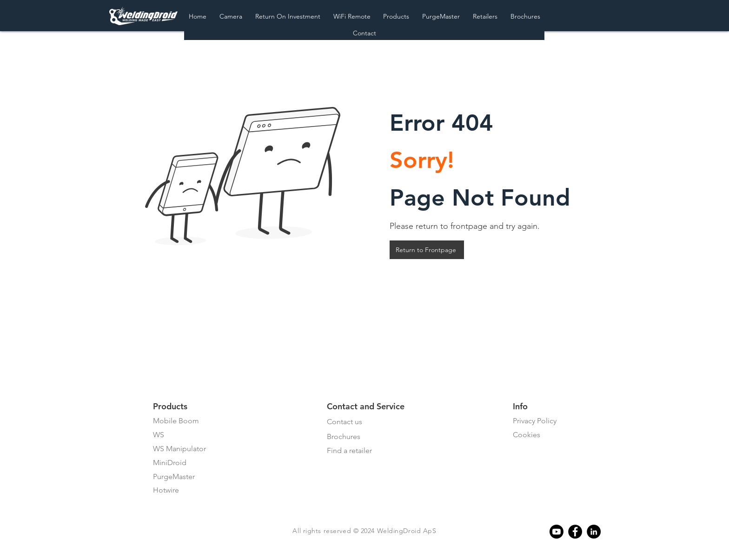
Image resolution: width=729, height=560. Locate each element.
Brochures (344, 437)
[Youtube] (557, 532)
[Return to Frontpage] (427, 250)
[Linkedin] (594, 532)
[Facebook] (575, 532)
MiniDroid (170, 463)
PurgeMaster (174, 477)
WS (159, 435)
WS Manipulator (179, 449)
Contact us (345, 422)
